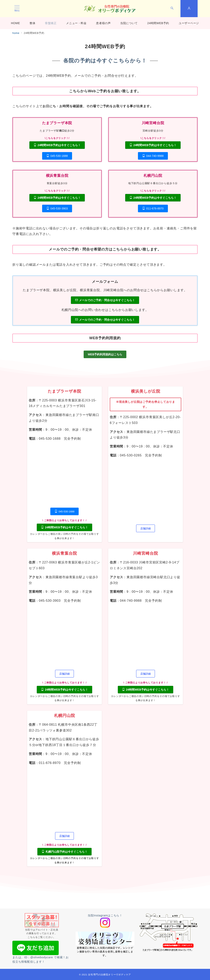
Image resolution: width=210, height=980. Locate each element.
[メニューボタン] (17, 9)
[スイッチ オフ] (172, 9)
